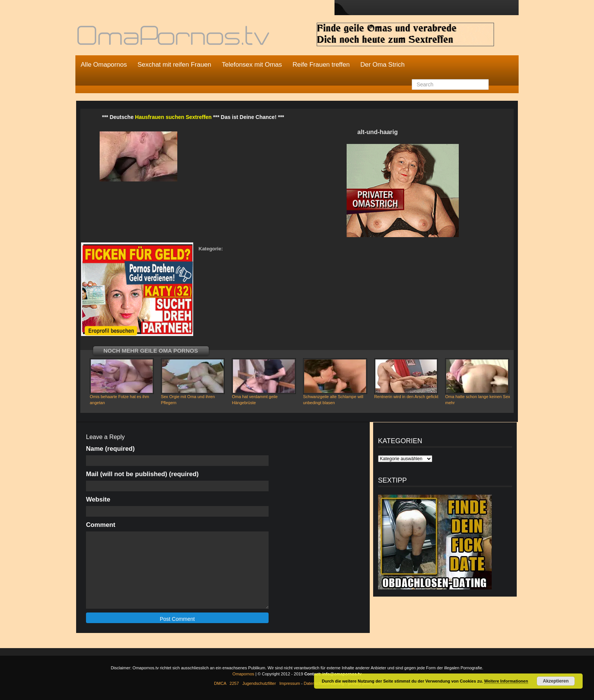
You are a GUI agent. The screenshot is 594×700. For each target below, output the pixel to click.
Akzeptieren (556, 681)
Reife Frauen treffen (321, 65)
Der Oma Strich (382, 65)
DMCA (220, 683)
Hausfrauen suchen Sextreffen (173, 117)
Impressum (290, 683)
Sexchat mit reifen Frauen (174, 65)
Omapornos (243, 674)
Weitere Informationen (506, 681)
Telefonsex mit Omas (252, 65)
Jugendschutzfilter (259, 683)
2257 (234, 683)
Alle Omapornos (104, 65)
